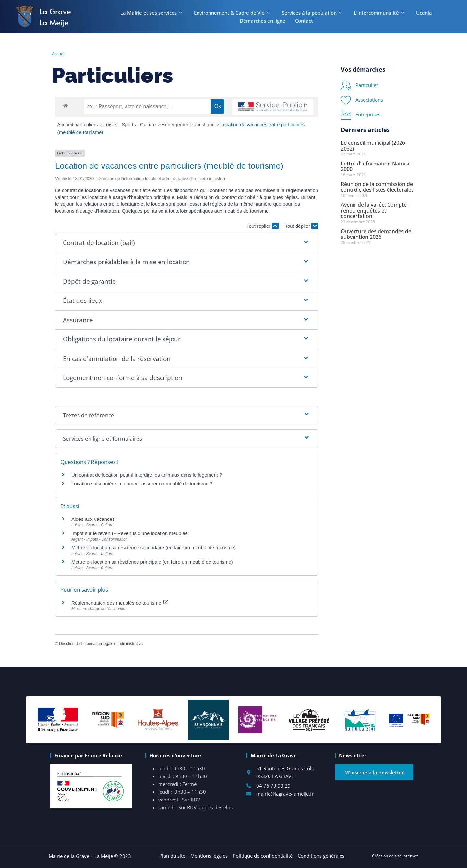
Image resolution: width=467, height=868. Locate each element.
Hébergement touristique (189, 124)
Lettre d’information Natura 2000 (375, 166)
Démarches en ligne (263, 21)
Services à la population (312, 13)
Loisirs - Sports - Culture (130, 124)
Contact (304, 21)
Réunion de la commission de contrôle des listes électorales (377, 187)
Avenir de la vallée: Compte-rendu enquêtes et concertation (375, 210)
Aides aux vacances (93, 519)
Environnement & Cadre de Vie (232, 13)
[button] (187, 243)
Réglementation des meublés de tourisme (120, 603)
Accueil (59, 54)
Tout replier (263, 226)
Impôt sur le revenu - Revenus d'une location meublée (130, 533)
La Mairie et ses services (151, 13)
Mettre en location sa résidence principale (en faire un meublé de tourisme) (152, 562)
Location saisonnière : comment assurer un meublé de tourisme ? (142, 484)
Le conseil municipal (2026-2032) (374, 146)
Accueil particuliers (78, 124)
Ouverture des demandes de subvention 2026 (376, 234)
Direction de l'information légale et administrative (101, 644)
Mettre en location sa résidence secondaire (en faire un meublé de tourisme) (154, 548)
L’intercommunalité (379, 13)
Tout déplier (301, 226)
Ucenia (424, 13)
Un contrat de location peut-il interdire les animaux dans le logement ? (147, 475)
